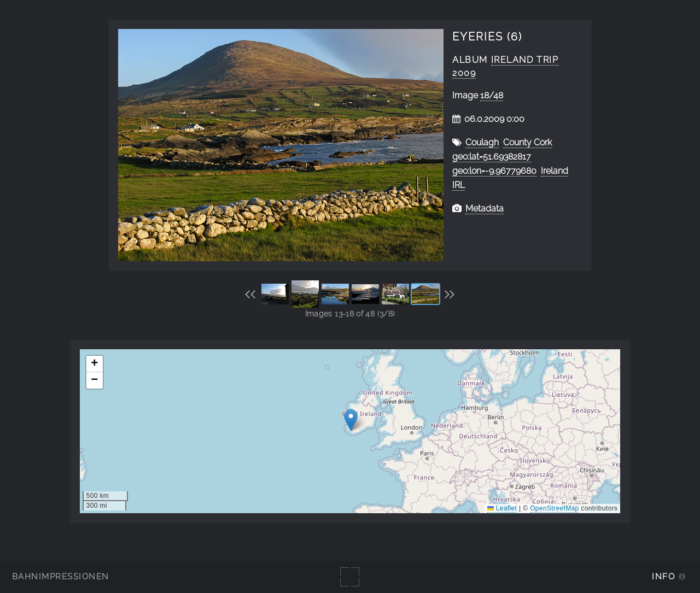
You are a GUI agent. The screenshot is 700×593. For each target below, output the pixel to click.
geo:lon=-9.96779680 (494, 171)
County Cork (527, 142)
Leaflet (502, 508)
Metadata (485, 209)
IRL (459, 185)
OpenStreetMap (554, 508)
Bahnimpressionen (60, 576)
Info (663, 576)
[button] (351, 420)
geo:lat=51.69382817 (492, 157)
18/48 (492, 95)
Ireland (555, 171)
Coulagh (482, 142)
